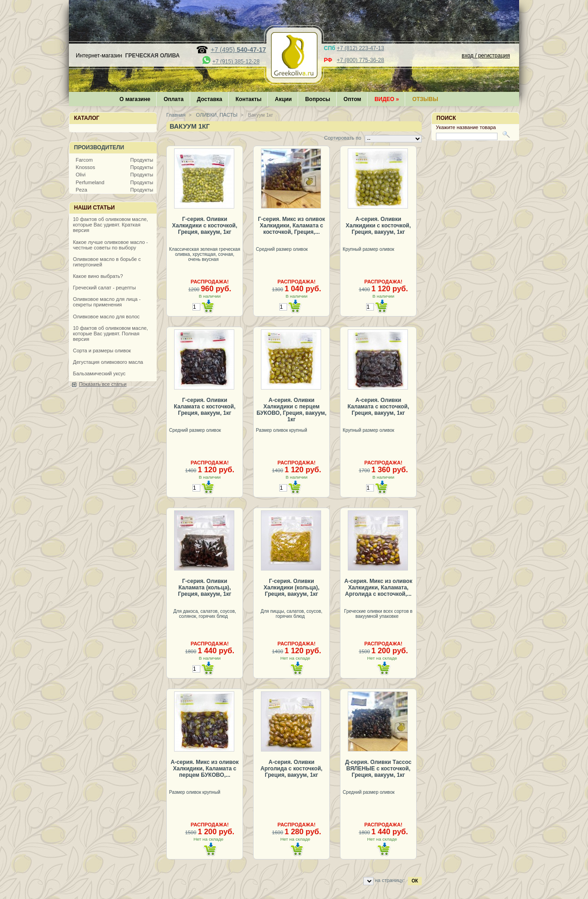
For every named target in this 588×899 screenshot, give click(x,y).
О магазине (135, 99)
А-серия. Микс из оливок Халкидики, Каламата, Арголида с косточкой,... (378, 588)
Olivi (81, 175)
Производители (99, 147)
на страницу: (390, 880)
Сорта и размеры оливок (102, 351)
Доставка (210, 99)
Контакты (249, 99)
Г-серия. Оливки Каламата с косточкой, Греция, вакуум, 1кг (204, 407)
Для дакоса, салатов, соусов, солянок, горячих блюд (205, 614)
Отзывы (425, 99)
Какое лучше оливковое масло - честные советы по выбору (110, 245)
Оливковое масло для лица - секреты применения (107, 302)
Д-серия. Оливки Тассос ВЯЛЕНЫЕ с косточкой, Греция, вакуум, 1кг (378, 769)
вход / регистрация (486, 56)
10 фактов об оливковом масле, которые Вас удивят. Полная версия (110, 334)
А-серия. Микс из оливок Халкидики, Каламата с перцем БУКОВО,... (204, 769)
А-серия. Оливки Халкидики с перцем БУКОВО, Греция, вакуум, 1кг (291, 410)
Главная (176, 115)
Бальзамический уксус (99, 373)
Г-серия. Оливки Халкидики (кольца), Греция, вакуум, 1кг (292, 588)
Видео (387, 99)
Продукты (142, 160)
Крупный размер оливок (369, 249)
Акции (283, 99)
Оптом (352, 99)
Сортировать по (342, 138)
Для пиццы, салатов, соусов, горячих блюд (291, 614)
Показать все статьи (103, 384)
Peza (82, 190)
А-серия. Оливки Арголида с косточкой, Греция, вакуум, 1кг (291, 769)
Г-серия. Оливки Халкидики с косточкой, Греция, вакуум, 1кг (205, 226)
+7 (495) (238, 50)
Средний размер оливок (283, 249)
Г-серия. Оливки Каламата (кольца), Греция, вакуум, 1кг (205, 588)
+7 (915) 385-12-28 (236, 62)
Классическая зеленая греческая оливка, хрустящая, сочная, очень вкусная (205, 254)
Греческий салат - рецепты (105, 288)
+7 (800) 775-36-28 (360, 60)
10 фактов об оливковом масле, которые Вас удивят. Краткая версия (110, 225)
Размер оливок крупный (282, 430)
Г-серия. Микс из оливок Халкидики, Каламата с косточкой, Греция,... (291, 226)
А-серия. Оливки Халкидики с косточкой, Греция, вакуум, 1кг (379, 226)
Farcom (84, 160)
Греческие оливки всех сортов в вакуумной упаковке (378, 614)
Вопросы (318, 99)
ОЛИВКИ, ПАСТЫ (216, 115)
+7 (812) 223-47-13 (360, 48)
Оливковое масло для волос (106, 317)
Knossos (85, 167)
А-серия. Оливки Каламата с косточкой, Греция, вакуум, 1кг (378, 407)
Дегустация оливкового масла (108, 362)
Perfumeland (90, 182)
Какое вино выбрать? (98, 276)
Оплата (173, 99)
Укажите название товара (466, 127)
